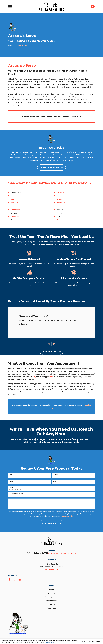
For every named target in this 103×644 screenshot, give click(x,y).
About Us (51, 593)
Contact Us (52, 604)
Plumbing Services (52, 597)
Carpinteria (61, 196)
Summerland (15, 210)
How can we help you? (16, 500)
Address (12, 487)
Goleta (13, 199)
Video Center (52, 608)
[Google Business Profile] (20, 580)
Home (51, 589)
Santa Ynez (15, 216)
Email (55, 481)
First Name (12, 475)
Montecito (14, 203)
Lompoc (14, 196)
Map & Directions (51, 569)
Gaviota (59, 199)
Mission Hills (61, 203)
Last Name (56, 475)
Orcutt (59, 220)
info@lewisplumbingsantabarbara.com (62, 553)
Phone (11, 481)
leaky (34, 377)
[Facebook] (9, 580)
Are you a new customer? (17, 494)
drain (51, 377)
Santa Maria (61, 192)
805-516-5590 (37, 553)
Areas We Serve (51, 601)
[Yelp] (14, 580)
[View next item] (54, 344)
